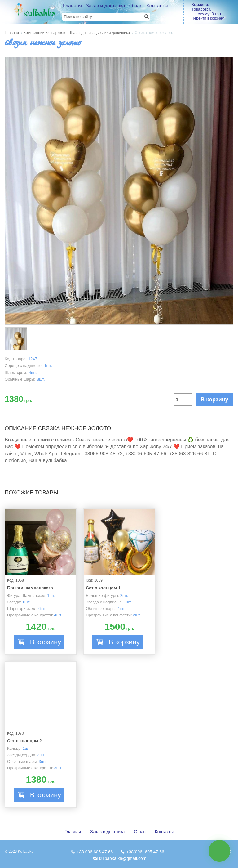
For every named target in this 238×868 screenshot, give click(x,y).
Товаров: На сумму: (215, 11)
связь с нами (219, 851)
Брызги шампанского (30, 588)
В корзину (214, 400)
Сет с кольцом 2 (24, 741)
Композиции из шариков (44, 33)
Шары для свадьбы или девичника (100, 33)
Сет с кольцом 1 (103, 588)
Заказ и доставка (106, 6)
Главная (72, 6)
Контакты (157, 6)
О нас (136, 6)
